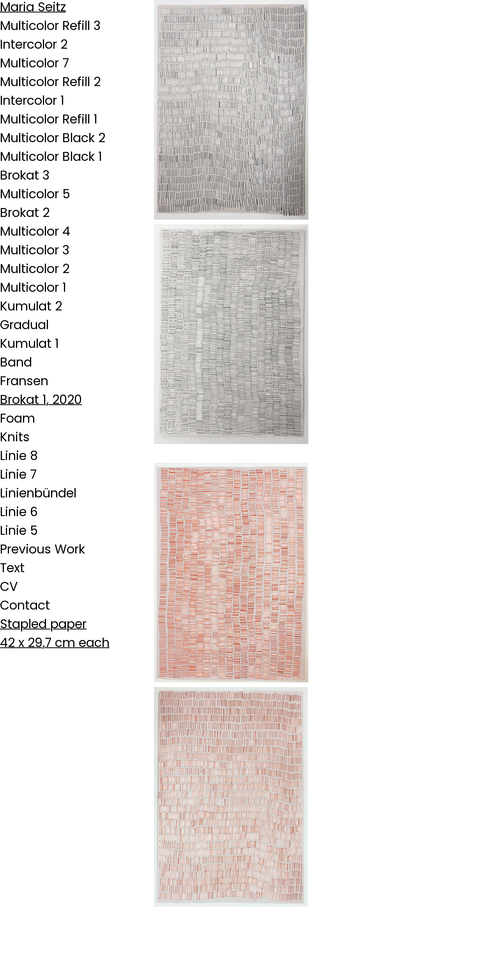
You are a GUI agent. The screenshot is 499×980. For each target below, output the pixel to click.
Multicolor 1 (33, 287)
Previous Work (42, 549)
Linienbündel (38, 493)
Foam (18, 418)
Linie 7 (18, 474)
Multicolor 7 (35, 63)
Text (12, 568)
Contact (25, 605)
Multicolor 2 (35, 269)
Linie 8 (19, 456)
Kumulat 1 (29, 343)
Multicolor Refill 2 (50, 82)
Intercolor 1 (32, 100)
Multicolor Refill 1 (49, 119)
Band (16, 362)
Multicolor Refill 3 (50, 26)
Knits (15, 437)
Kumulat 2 (31, 306)
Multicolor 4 (35, 231)
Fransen (24, 381)
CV (9, 586)
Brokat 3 (25, 175)
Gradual (24, 325)
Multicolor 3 (35, 250)
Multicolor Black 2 (53, 138)
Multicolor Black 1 (51, 156)
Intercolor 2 (34, 44)
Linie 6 (19, 512)
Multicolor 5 (35, 194)
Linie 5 (19, 530)
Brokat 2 (25, 212)
